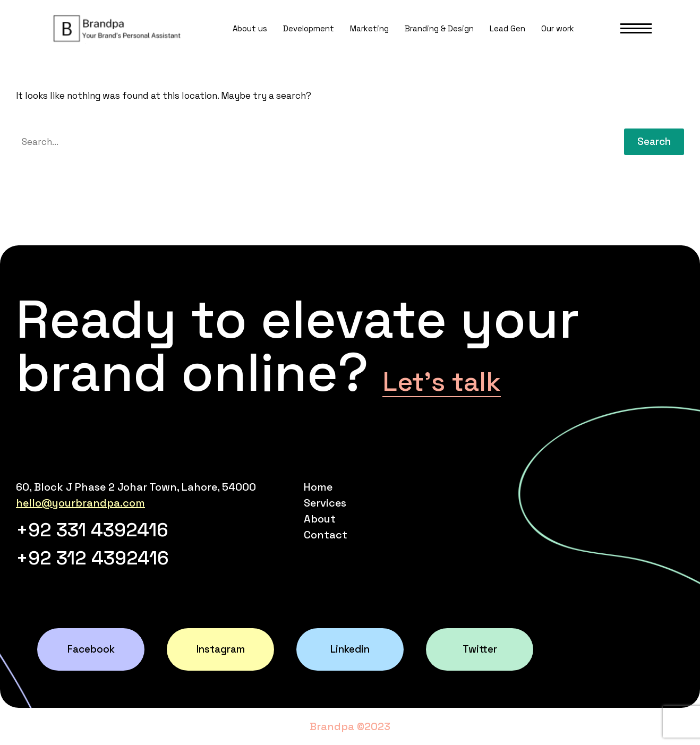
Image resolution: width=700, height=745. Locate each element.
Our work (558, 28)
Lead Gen (507, 28)
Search (654, 142)
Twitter (480, 649)
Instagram (221, 649)
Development (309, 28)
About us (250, 28)
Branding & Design (439, 28)
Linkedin (350, 649)
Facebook (91, 649)
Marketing (369, 28)
